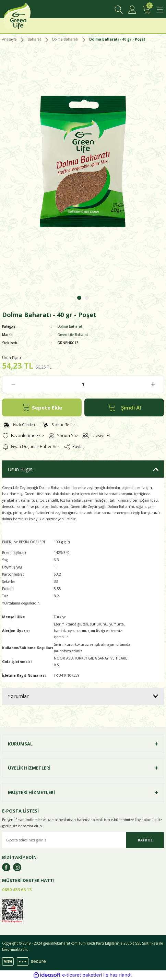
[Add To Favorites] (23, 436)
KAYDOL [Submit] (145, 840)
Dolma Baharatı (70, 326)
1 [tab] (79, 298)
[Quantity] (83, 384)
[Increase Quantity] (153, 384)
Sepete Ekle (42, 407)
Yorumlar (18, 696)
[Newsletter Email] (83, 840)
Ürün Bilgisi (21, 469)
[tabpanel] (83, 167)
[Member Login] (132, 10)
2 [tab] (87, 298)
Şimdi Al (124, 407)
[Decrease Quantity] (13, 384)
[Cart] (146, 10)
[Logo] (25, 18)
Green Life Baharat (73, 335)
